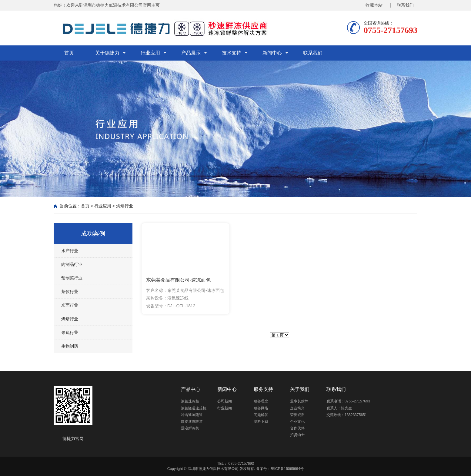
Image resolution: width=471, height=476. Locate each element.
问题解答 (261, 415)
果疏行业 (70, 332)
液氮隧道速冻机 (194, 408)
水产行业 (70, 251)
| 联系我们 (402, 5)
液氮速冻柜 (190, 401)
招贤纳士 (297, 435)
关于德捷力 (107, 53)
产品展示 (191, 53)
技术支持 (232, 53)
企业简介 (297, 408)
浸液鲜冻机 (190, 428)
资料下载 (261, 421)
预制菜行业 (72, 278)
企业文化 (297, 421)
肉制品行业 (72, 264)
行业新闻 (225, 408)
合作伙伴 (297, 428)
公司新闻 (225, 401)
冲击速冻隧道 (192, 415)
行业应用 (150, 53)
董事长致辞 (299, 401)
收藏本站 (374, 5)
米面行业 (70, 305)
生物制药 (70, 346)
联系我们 (313, 53)
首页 (69, 53)
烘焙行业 (125, 206)
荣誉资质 (297, 415)
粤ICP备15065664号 (287, 469)
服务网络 (261, 408)
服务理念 (261, 401)
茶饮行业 (70, 292)
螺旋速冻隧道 (192, 421)
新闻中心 (272, 53)
